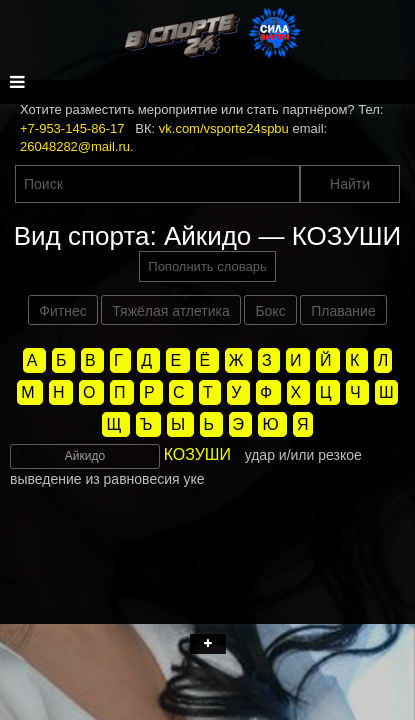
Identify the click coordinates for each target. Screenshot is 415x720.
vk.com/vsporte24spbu (224, 128)
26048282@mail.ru (75, 146)
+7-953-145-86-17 (72, 128)
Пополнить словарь (207, 266)
